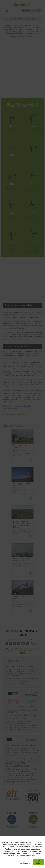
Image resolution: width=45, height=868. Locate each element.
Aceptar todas (38, 862)
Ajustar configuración (25, 862)
